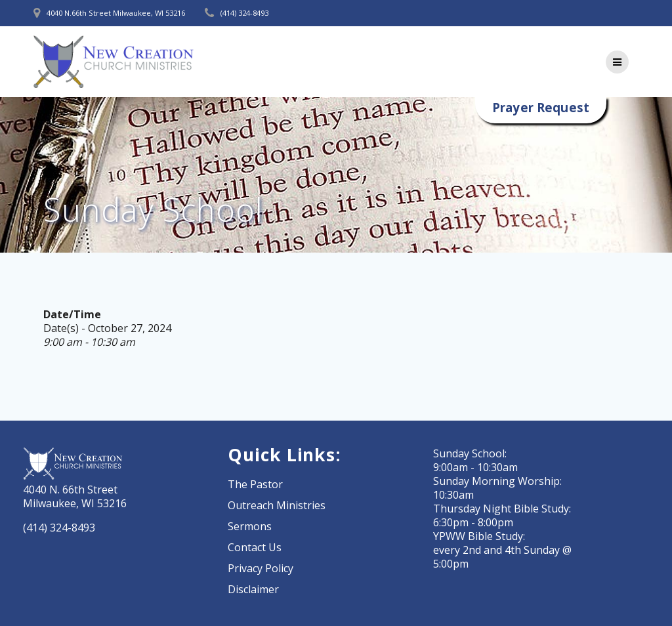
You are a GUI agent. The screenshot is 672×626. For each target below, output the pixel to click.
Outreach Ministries (277, 505)
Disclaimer (253, 589)
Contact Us (255, 547)
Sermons (250, 526)
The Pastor (255, 484)
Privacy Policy (261, 568)
